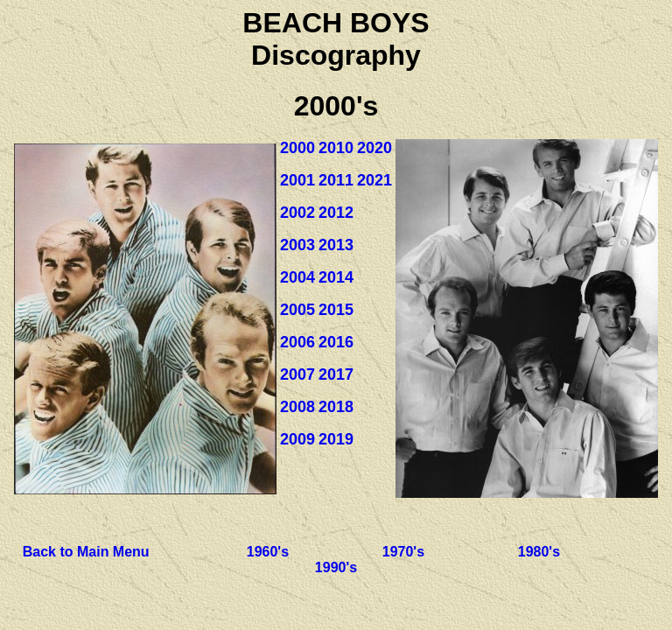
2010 (336, 148)
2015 (336, 310)
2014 (336, 277)
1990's (336, 567)
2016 (336, 342)
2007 (297, 374)
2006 (297, 342)
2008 (297, 407)
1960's (268, 552)
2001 (297, 180)
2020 (374, 148)
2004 (297, 277)
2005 (297, 310)
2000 (297, 148)
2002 (297, 213)
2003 (297, 245)
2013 (336, 245)
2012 (336, 213)
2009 (297, 439)
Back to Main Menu (86, 552)
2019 (336, 439)
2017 (336, 374)
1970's (403, 552)
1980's (539, 552)
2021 (374, 180)
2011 (336, 180)
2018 (336, 407)
